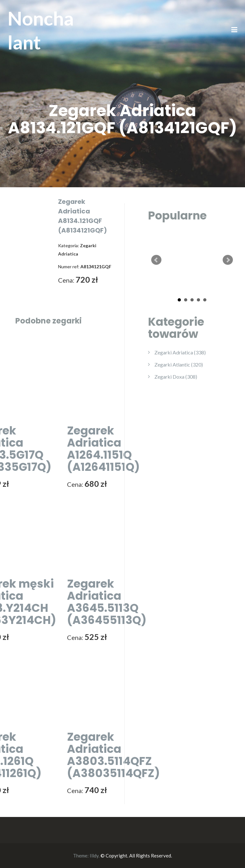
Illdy (94, 856)
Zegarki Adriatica (180, 352)
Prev (156, 260)
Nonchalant (41, 30)
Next (228, 260)
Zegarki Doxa (176, 377)
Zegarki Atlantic (179, 364)
